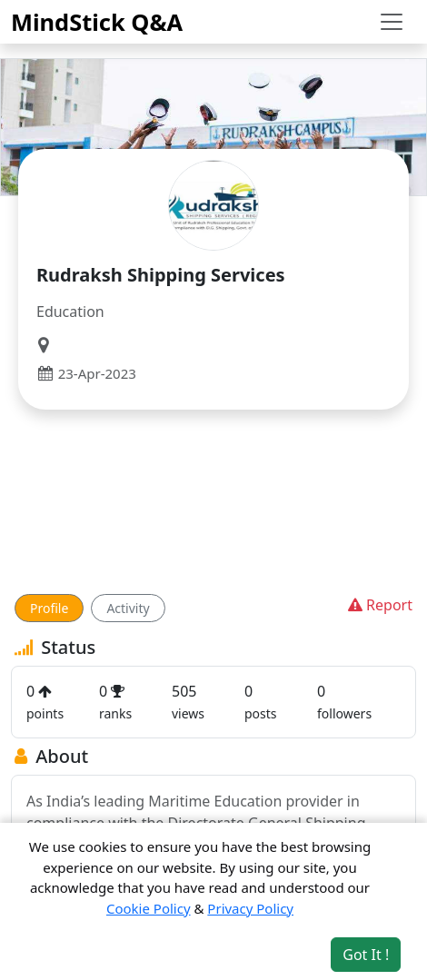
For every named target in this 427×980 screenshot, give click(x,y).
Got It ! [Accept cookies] (366, 955)
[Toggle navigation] (392, 22)
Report (378, 605)
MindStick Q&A (97, 22)
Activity (128, 608)
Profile (49, 608)
